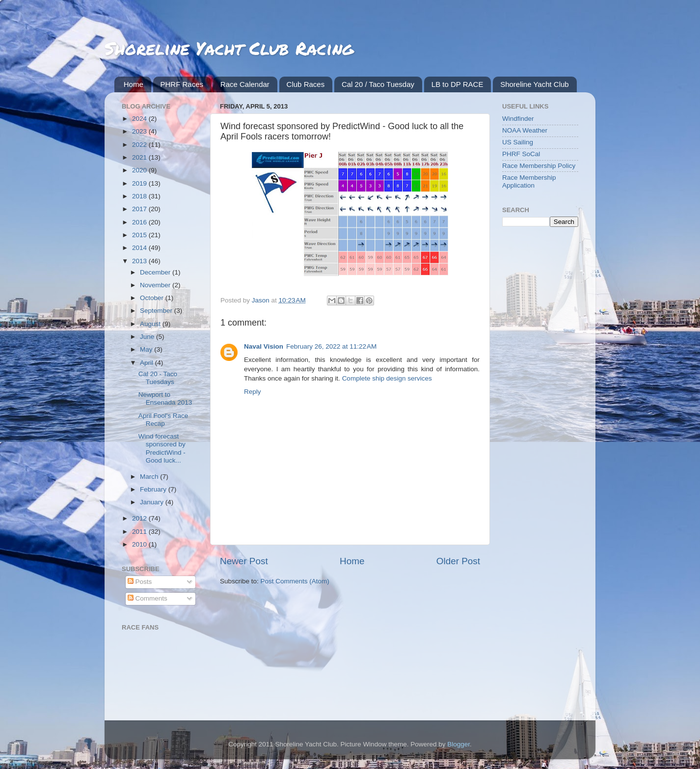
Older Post (458, 561)
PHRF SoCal (521, 154)
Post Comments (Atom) (295, 581)
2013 (140, 261)
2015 (140, 235)
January (153, 502)
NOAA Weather (525, 130)
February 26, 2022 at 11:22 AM (331, 346)
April (148, 363)
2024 (140, 119)
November (156, 285)
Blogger (458, 744)
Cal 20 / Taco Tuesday (378, 84)
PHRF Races (182, 84)
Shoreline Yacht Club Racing (229, 48)
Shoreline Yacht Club (535, 84)
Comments (148, 598)
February (154, 489)
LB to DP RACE (458, 84)
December (156, 272)
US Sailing (518, 142)
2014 (140, 248)
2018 (140, 196)
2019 (140, 183)
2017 (140, 209)
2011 (140, 532)
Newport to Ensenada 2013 (165, 398)
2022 (140, 145)
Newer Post (244, 561)
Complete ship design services (387, 378)
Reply (253, 392)
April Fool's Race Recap (163, 420)
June (148, 337)
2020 (140, 170)
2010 (140, 544)
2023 (140, 131)
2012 (140, 518)
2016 (140, 222)
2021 (140, 157)
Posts (140, 582)
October (153, 298)
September (157, 311)
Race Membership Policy (539, 166)
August (151, 324)
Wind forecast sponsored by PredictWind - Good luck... (162, 448)
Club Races (306, 84)
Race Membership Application (529, 181)
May (147, 349)
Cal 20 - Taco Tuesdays (158, 378)
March (150, 477)
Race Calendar (245, 84)
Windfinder (518, 119)
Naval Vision (264, 346)
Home (134, 84)
